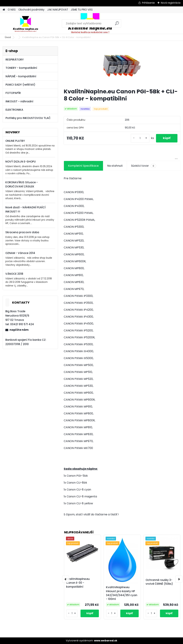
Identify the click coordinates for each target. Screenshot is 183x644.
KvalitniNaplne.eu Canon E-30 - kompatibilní (78, 583)
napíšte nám (19, 330)
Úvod (8, 37)
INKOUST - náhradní (19, 101)
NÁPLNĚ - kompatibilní (21, 76)
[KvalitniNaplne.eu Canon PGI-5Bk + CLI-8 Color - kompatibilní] (122, 66)
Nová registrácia (171, 3)
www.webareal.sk (106, 641)
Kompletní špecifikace (83, 166)
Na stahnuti (115, 166)
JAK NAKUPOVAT (58, 10)
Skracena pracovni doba (22, 232)
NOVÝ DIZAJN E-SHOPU (21, 162)
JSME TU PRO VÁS (82, 10)
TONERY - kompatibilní (21, 68)
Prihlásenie (148, 3)
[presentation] (66, 579)
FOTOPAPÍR (13, 93)
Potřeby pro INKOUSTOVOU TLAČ (28, 118)
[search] (117, 25)
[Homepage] (4, 10)
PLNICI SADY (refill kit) (20, 85)
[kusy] (140, 138)
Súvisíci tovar (144, 166)
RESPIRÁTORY (15, 60)
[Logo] (26, 24)
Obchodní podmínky (31, 10)
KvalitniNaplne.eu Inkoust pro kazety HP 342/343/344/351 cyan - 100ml (122, 593)
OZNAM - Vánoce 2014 (20, 253)
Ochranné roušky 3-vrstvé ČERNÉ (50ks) (159, 582)
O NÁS (12, 10)
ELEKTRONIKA (14, 110)
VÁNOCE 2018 (14, 274)
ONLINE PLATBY (15, 141)
